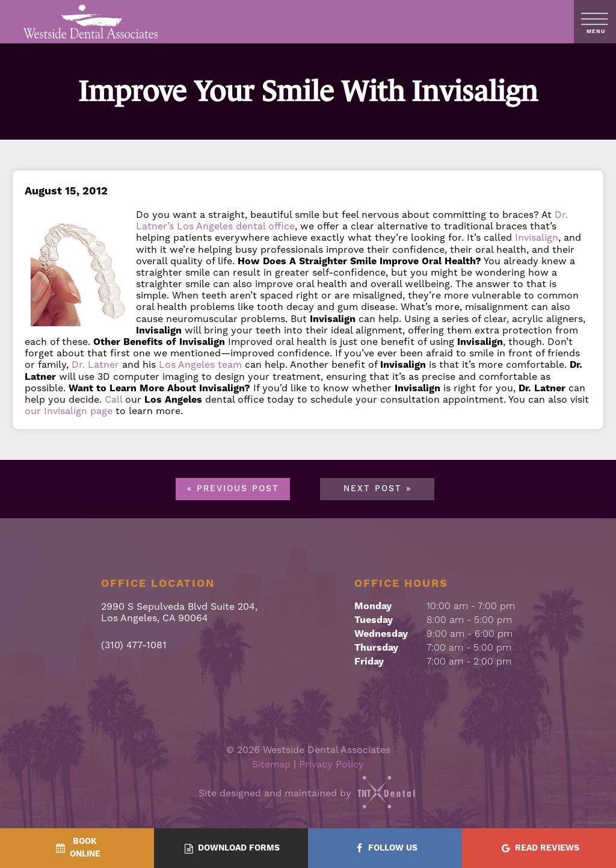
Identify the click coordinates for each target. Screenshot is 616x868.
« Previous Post (233, 489)
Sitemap (271, 764)
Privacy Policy (331, 764)
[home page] (91, 22)
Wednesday (381, 634)
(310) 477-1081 (134, 646)
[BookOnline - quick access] (77, 848)
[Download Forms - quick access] (231, 848)
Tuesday (374, 620)
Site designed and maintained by (308, 793)
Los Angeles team (200, 365)
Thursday (376, 648)
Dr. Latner (95, 365)
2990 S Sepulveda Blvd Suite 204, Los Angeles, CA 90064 (179, 613)
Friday (369, 662)
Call (113, 400)
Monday (373, 606)
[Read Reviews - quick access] (539, 848)
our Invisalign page (69, 411)
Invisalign (537, 238)
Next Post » (377, 489)
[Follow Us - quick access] (385, 848)
